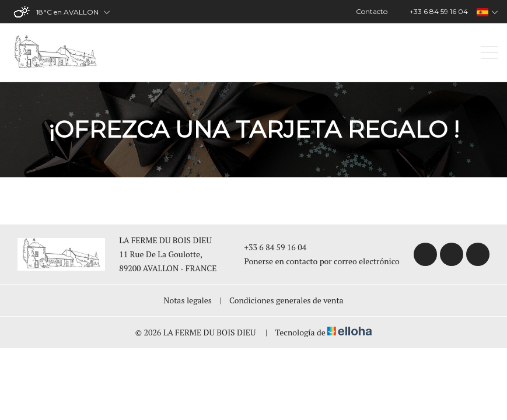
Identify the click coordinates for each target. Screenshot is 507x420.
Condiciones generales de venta (286, 300)
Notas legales (188, 300)
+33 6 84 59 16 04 (269, 247)
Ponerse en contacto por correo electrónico (315, 261)
